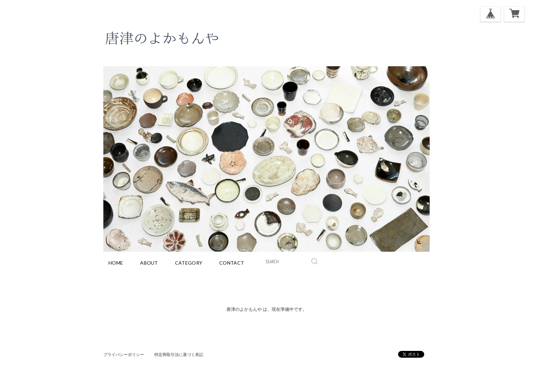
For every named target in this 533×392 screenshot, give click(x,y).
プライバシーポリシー (124, 354)
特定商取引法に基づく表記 (179, 354)
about (149, 263)
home (116, 263)
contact (232, 263)
